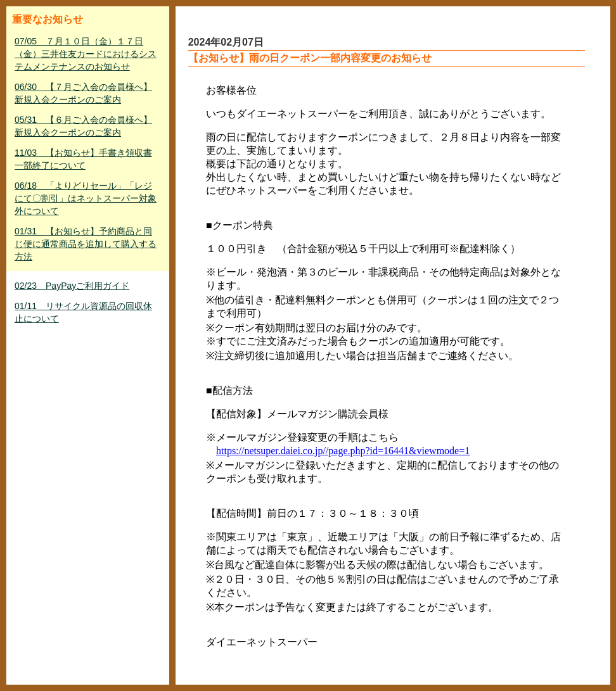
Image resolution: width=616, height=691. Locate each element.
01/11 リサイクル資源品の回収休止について (83, 312)
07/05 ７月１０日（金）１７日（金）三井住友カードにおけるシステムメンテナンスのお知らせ (86, 54)
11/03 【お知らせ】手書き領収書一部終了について (83, 159)
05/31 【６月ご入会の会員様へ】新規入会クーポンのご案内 (83, 126)
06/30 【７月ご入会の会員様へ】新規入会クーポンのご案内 (83, 93)
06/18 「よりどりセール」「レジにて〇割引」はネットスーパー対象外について (86, 198)
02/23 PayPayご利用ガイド (72, 286)
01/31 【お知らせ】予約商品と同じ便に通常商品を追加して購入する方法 (86, 244)
